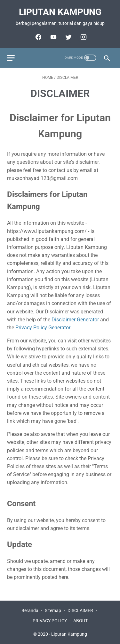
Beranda (30, 610)
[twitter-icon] (68, 37)
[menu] (11, 58)
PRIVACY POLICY (50, 621)
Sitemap (53, 610)
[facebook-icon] (38, 37)
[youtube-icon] (53, 37)
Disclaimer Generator (75, 320)
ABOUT (80, 621)
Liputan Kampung (60, 12)
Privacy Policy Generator (43, 328)
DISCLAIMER (80, 610)
